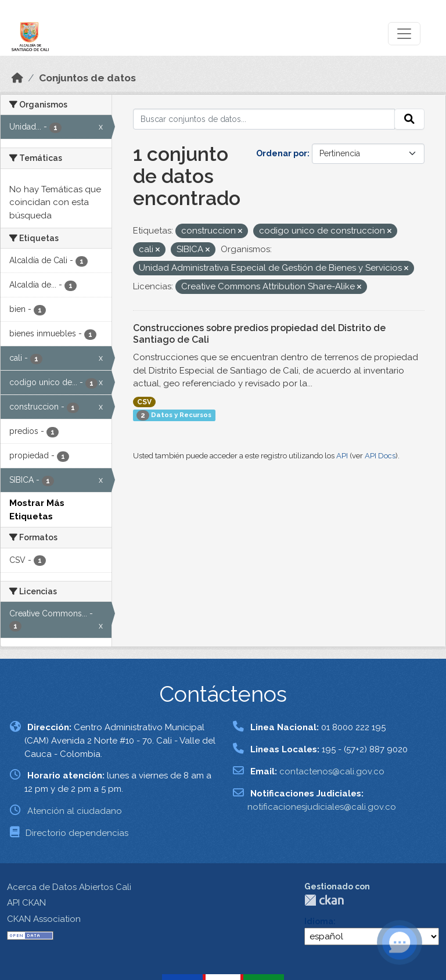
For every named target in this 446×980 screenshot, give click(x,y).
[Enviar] (409, 119)
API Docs (380, 456)
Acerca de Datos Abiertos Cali (69, 887)
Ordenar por (282, 153)
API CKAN (26, 903)
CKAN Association (44, 919)
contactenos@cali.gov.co (332, 771)
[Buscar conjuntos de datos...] (264, 119)
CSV (144, 402)
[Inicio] (17, 78)
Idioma (319, 921)
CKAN (324, 900)
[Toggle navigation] (404, 34)
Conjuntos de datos (87, 78)
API (342, 456)
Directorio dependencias (77, 833)
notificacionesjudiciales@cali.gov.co (322, 807)
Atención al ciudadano (75, 811)
